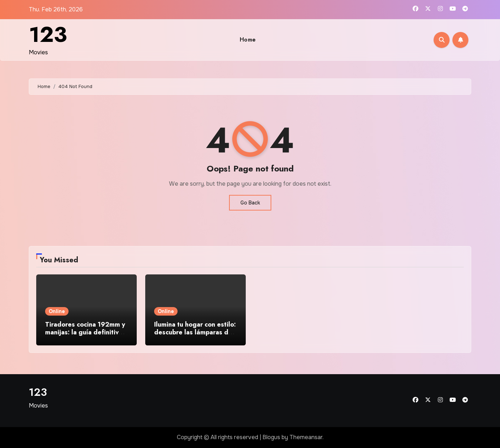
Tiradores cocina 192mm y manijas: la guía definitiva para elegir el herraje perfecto (85, 336)
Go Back (250, 203)
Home (248, 40)
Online (57, 311)
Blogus (271, 437)
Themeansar (306, 437)
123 (48, 35)
